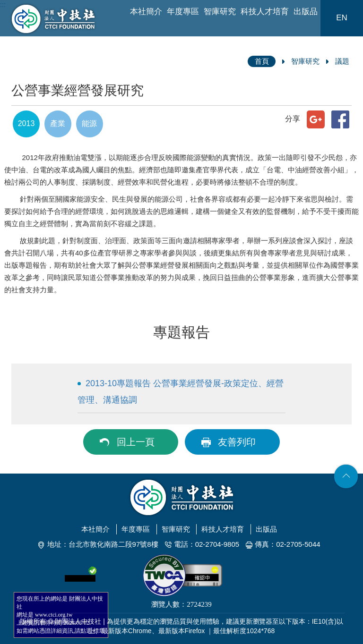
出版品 (306, 12)
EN (342, 18)
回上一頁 (136, 442)
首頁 (262, 61)
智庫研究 (220, 12)
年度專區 (183, 12)
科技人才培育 (265, 12)
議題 (342, 61)
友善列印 (237, 442)
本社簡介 (146, 12)
